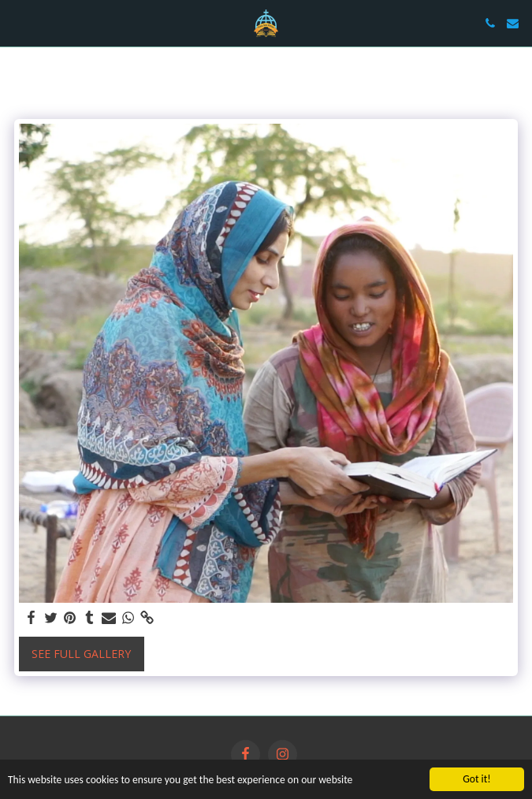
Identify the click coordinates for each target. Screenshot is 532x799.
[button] (17, 22)
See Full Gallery (81, 654)
